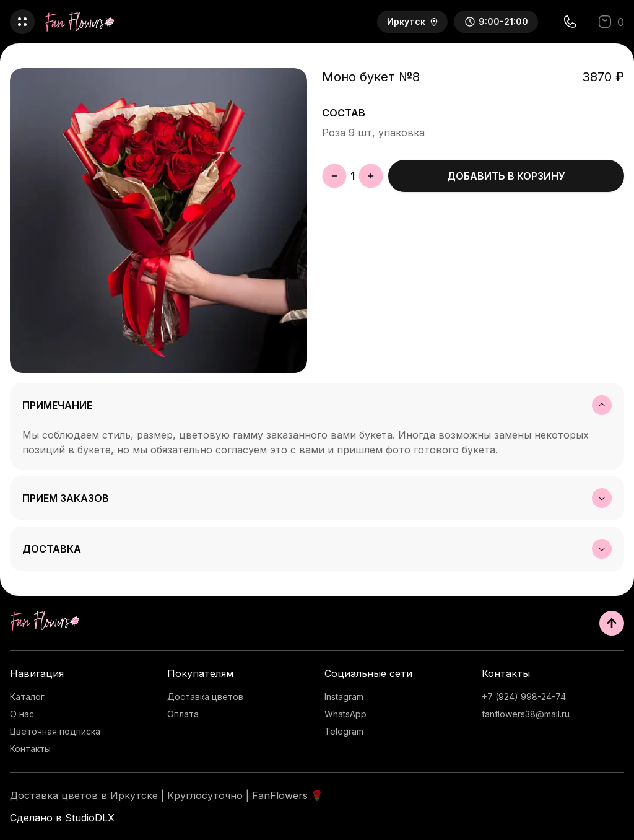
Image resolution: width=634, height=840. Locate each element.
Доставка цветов (205, 697)
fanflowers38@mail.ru (526, 714)
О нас (22, 714)
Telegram (344, 731)
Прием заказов (317, 498)
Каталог (27, 697)
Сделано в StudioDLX (62, 818)
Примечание (317, 405)
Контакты (30, 749)
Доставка (317, 549)
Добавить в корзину (506, 176)
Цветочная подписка (55, 731)
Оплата (183, 714)
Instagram (344, 697)
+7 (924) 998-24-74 (524, 697)
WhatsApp (345, 714)
